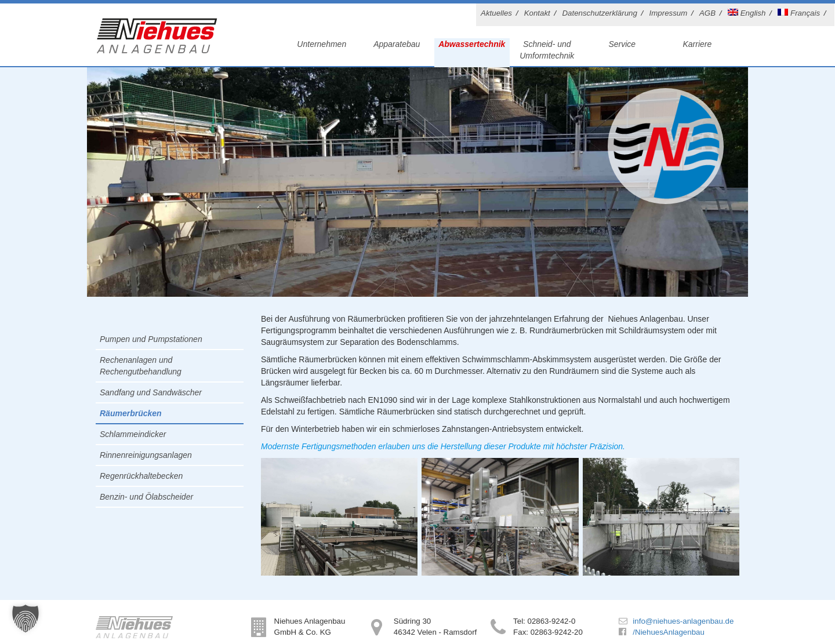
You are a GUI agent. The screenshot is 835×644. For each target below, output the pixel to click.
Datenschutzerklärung (599, 13)
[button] (26, 618)
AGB (707, 13)
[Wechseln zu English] (749, 15)
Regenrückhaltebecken (141, 476)
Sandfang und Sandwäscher (151, 392)
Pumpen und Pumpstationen (151, 339)
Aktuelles (496, 13)
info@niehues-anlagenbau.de (683, 621)
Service (622, 44)
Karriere (697, 44)
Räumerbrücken (131, 413)
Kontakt (537, 13)
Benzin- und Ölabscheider (146, 497)
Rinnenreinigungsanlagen (146, 455)
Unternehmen (322, 44)
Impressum (669, 13)
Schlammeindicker (133, 434)
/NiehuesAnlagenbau (668, 632)
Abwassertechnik (472, 44)
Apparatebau (397, 44)
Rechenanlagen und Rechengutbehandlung (141, 366)
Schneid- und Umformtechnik (547, 50)
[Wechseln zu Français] (801, 15)
